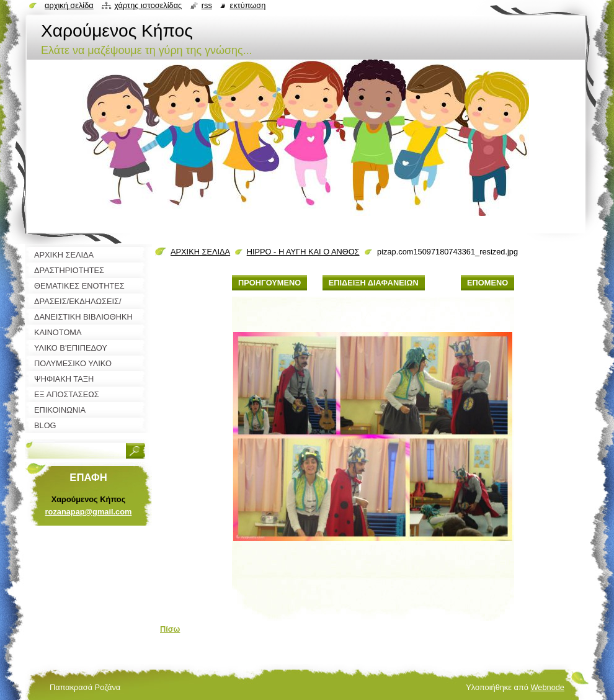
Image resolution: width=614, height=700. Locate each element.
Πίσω (170, 629)
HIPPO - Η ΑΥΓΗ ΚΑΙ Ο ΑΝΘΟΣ (303, 252)
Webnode (547, 687)
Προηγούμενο (269, 283)
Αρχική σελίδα (69, 5)
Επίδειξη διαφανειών (374, 283)
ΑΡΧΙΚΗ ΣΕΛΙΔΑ (200, 252)
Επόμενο (487, 283)
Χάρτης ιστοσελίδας (148, 5)
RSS (207, 5)
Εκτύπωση (247, 5)
